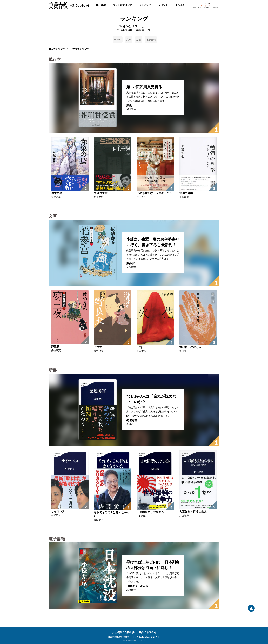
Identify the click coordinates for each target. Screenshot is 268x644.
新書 (139, 40)
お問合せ (151, 632)
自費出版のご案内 (134, 632)
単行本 (118, 40)
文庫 (129, 40)
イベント (163, 5)
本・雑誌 (101, 5)
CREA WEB (155, 637)
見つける (180, 5)
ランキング (145, 5)
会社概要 (117, 632)
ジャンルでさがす (122, 5)
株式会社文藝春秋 (115, 637)
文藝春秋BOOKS (69, 5)
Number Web (144, 637)
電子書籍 (151, 40)
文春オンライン (130, 637)
